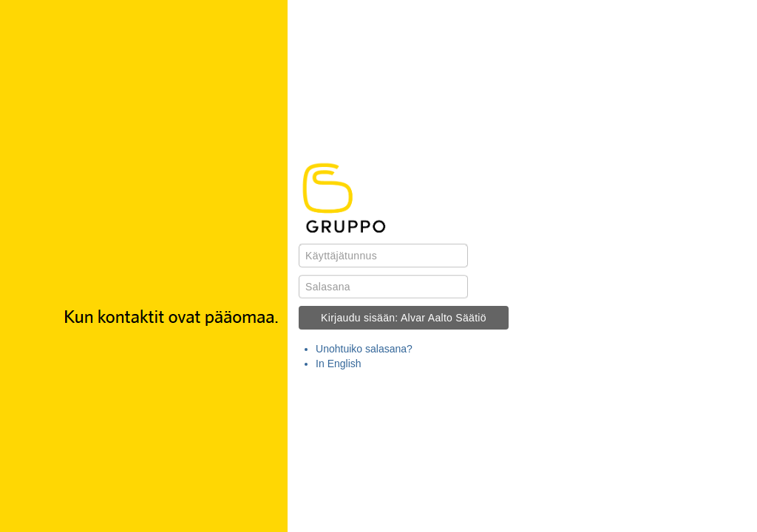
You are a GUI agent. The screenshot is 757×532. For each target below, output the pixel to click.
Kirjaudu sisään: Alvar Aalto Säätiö (404, 318)
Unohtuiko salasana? (364, 349)
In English (338, 364)
